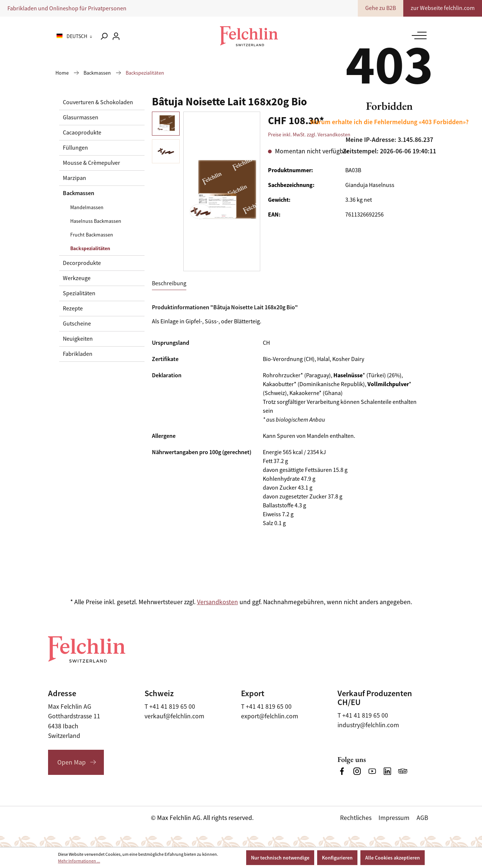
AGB (422, 818)
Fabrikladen (78, 354)
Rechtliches (356, 818)
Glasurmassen (81, 118)
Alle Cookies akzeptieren (393, 858)
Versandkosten (218, 602)
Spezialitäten (79, 293)
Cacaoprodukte (82, 133)
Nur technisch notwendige (280, 858)
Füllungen (75, 148)
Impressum (394, 818)
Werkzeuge (77, 278)
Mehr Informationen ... (79, 861)
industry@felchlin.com (368, 725)
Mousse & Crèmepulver (91, 163)
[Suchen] (104, 36)
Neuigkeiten (78, 339)
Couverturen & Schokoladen (98, 102)
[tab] (169, 284)
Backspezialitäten (90, 248)
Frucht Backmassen (92, 235)
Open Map (72, 762)
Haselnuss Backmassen (96, 221)
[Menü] (417, 35)
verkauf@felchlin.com (174, 716)
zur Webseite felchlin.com (443, 8)
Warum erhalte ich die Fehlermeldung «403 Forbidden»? (389, 122)
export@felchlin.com (270, 716)
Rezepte (73, 309)
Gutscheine (77, 324)
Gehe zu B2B (381, 8)
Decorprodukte (82, 263)
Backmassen (79, 193)
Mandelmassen (87, 207)
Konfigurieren (337, 858)
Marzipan (74, 178)
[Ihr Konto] (116, 36)
